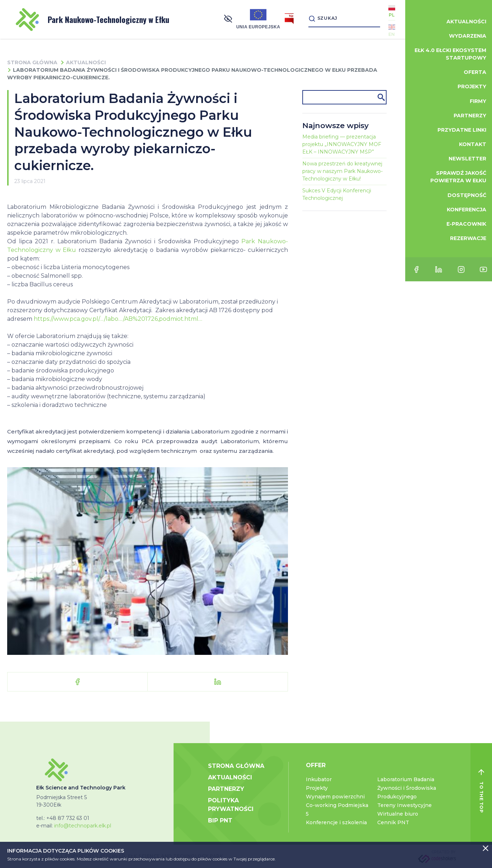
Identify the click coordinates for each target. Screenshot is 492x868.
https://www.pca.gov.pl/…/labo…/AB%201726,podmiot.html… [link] (118, 319)
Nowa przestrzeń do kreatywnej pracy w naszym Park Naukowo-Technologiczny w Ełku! (342, 171)
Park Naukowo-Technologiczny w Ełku (93, 20)
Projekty (317, 788)
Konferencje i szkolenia (336, 822)
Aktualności (86, 62)
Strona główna (32, 62)
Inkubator (319, 779)
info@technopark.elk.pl (83, 826)
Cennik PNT (393, 822)
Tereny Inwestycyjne (405, 805)
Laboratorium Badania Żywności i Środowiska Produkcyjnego (407, 788)
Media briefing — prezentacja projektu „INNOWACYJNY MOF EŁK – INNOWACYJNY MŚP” (342, 144)
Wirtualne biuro (398, 814)
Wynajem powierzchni (335, 797)
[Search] (341, 19)
